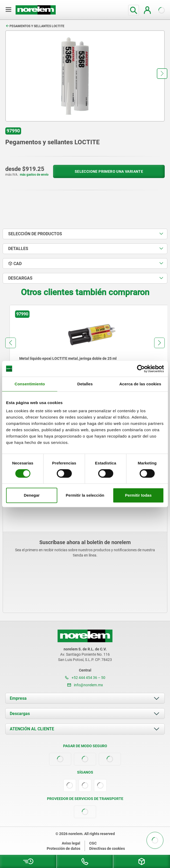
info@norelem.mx (85, 685)
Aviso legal (71, 843)
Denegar (32, 495)
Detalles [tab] (85, 384)
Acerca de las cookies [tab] (140, 384)
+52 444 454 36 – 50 (85, 678)
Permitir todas (138, 495)
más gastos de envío (34, 175)
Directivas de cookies (107, 848)
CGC (93, 843)
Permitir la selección (85, 495)
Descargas (20, 714)
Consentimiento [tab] (30, 384)
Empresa (18, 698)
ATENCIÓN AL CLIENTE (32, 729)
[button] (162, 74)
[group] (85, 353)
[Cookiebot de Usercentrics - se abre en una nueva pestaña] (141, 369)
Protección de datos (63, 848)
